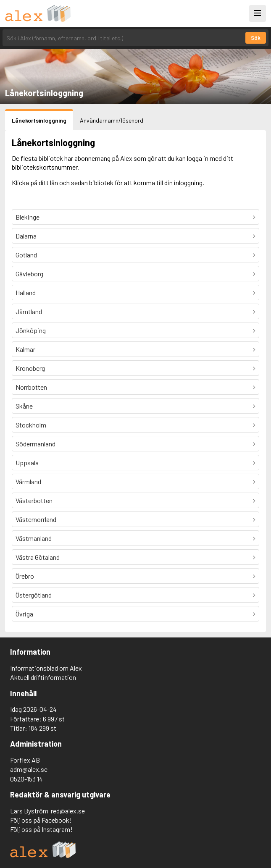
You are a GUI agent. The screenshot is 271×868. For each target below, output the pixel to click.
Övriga (24, 614)
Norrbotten (31, 387)
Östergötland (34, 595)
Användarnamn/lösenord (112, 120)
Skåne (24, 406)
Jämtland (29, 311)
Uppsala (27, 463)
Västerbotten (34, 500)
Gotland (26, 255)
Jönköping (31, 330)
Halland (26, 292)
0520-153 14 (26, 779)
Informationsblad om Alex (46, 668)
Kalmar (25, 349)
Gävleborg (29, 274)
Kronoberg (30, 368)
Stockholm (31, 425)
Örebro (25, 576)
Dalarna (26, 236)
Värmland (28, 481)
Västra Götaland (38, 557)
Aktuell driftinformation (43, 677)
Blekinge (28, 217)
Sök (256, 38)
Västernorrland (36, 519)
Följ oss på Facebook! (41, 820)
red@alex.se (68, 811)
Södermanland (36, 444)
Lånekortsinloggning (39, 120)
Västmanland (34, 538)
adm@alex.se (29, 769)
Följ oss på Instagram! (41, 829)
